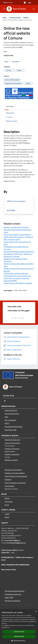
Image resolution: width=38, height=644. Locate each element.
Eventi (7, 517)
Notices (26, 17)
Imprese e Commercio (12, 449)
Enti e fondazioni (10, 420)
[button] (19, 641)
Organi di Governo (11, 410)
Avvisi (7, 505)
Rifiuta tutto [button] (19, 636)
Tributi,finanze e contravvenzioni (16, 476)
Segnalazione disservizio (13, 594)
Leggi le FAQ (9, 597)
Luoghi (7, 514)
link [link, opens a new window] (8, 627)
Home (4, 17)
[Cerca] (34, 9)
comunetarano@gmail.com (16, 543)
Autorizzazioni (10, 486)
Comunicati (9, 502)
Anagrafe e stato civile (12, 440)
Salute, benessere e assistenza (15, 483)
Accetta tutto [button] (19, 632)
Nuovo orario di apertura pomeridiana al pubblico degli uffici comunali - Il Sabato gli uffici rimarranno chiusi (18, 237)
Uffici (6, 417)
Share (7, 62)
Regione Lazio (8, 2)
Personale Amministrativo (14, 427)
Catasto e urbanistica (12, 454)
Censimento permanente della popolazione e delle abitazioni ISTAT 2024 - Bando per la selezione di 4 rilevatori (19, 254)
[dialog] (19, 627)
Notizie (7, 498)
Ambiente (8, 479)
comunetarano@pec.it (13, 540)
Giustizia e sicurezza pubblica (15, 473)
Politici (7, 423)
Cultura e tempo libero (12, 443)
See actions (17, 62)
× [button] (36, 611)
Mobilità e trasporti (11, 460)
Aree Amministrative (12, 414)
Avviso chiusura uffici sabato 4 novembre (18, 283)
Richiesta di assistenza (12, 601)
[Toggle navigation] (4, 9)
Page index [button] (10, 106)
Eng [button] (30, 3)
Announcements (15, 17)
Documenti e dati (11, 430)
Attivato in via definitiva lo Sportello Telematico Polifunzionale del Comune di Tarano (17, 230)
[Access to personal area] (25, 3)
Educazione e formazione (13, 470)
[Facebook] (5, 401)
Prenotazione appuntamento (14, 591)
